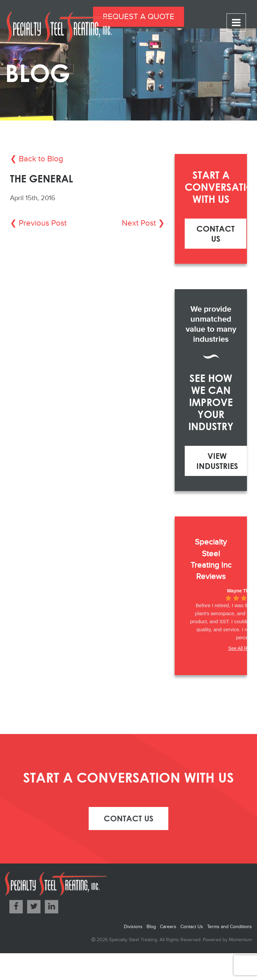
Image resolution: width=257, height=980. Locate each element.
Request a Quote (139, 17)
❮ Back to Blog (37, 159)
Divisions (133, 927)
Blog (151, 927)
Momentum (240, 940)
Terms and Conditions (230, 927)
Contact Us (216, 233)
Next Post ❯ (143, 223)
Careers (168, 927)
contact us (128, 818)
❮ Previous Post (38, 223)
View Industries (217, 461)
